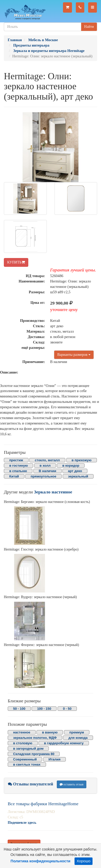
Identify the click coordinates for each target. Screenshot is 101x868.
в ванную (50, 732)
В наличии (48, 471)
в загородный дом (28, 749)
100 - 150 (44, 709)
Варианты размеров (74, 355)
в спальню (18, 471)
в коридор (71, 466)
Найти (89, 27)
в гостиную (19, 466)
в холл (45, 466)
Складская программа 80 (34, 754)
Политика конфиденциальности (40, 861)
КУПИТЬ (16, 262)
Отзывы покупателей (31, 784)
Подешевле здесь (22, 822)
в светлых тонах (27, 764)
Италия (55, 759)
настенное (22, 732)
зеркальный (78, 476)
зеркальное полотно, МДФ (35, 738)
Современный (25, 759)
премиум (77, 732)
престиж (16, 460)
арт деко (75, 471)
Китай (14, 476)
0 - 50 (67, 709)
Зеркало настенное (53, 492)
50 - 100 (19, 709)
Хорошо (84, 861)
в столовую (23, 743)
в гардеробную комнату (64, 743)
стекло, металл (47, 460)
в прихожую (82, 460)
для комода (78, 738)
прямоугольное (43, 476)
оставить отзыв (72, 784)
